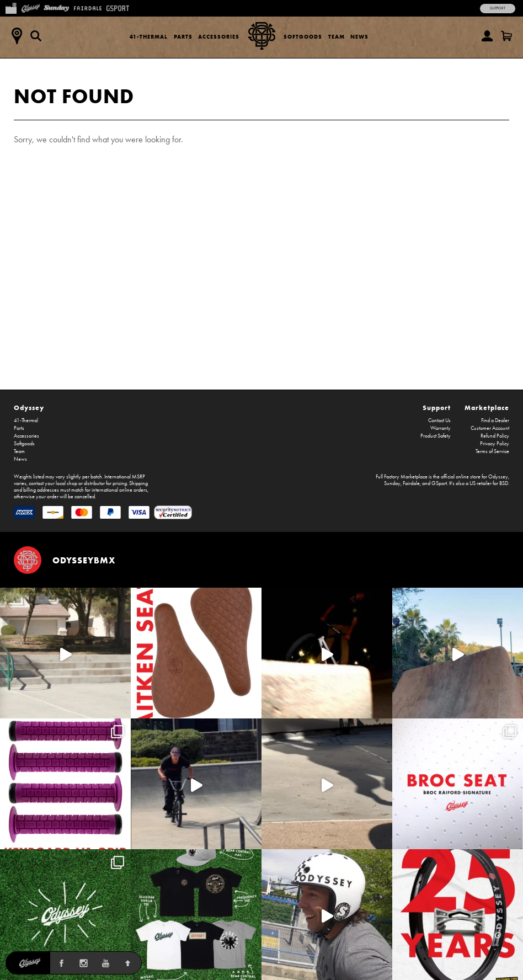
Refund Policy (495, 436)
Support (498, 8)
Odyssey (29, 408)
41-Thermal (149, 37)
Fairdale (411, 483)
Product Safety (436, 436)
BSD (504, 483)
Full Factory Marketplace (402, 477)
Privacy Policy (495, 444)
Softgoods (303, 37)
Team (337, 37)
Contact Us (439, 420)
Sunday (392, 483)
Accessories (219, 37)
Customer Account (490, 428)
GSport (439, 483)
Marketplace (487, 408)
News (359, 37)
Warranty (441, 428)
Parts (183, 37)
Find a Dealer (495, 420)
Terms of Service (492, 451)
